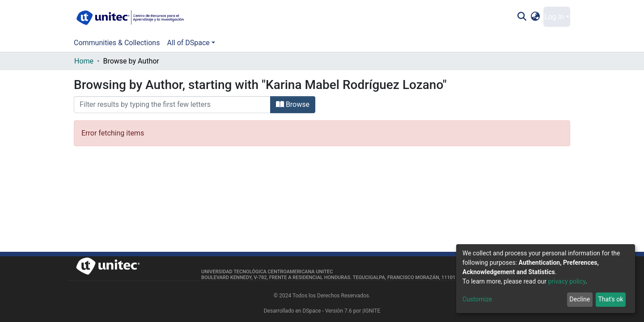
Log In (554, 17)
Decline (580, 299)
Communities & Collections (117, 43)
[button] (536, 17)
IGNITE (372, 311)
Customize (477, 299)
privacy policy (567, 281)
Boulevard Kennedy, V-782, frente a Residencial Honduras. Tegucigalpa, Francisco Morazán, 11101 (328, 278)
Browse (293, 104)
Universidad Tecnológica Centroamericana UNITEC (267, 272)
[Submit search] (522, 17)
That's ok (610, 299)
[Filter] (172, 105)
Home (84, 61)
